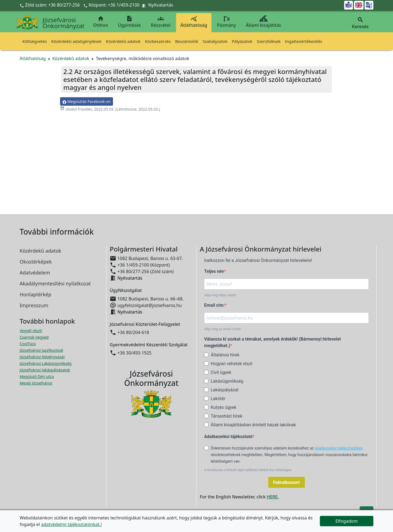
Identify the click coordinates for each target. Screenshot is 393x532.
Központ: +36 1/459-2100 (114, 5)
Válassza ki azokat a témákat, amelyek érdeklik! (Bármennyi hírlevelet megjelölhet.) (273, 342)
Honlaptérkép (35, 294)
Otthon (101, 22)
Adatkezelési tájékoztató (228, 437)
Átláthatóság (194, 22)
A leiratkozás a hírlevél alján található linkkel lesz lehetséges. (248, 470)
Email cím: (214, 305)
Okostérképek (36, 262)
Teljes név (214, 271)
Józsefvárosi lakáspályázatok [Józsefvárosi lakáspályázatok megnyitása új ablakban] (45, 370)
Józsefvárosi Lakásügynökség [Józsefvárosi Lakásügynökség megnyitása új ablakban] (46, 363)
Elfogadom (347, 521)
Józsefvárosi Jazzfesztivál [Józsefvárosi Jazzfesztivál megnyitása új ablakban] (41, 350)
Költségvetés (35, 41)
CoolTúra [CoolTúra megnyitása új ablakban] (28, 344)
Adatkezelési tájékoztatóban (339, 448)
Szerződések (269, 41)
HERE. (273, 497)
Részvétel (161, 22)
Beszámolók (187, 41)
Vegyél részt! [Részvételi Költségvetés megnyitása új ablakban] (31, 331)
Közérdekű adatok (123, 41)
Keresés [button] (360, 23)
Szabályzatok (215, 41)
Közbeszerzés (158, 41)
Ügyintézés (129, 22)
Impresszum (34, 305)
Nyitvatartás (161, 5)
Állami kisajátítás (264, 22)
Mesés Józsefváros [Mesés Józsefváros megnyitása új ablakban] (36, 383)
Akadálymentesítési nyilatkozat (55, 283)
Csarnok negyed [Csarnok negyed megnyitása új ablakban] (34, 337)
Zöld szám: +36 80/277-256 (50, 5)
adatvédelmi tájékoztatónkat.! (71, 524)
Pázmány (226, 22)
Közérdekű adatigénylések (76, 41)
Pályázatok (242, 41)
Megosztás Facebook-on (87, 101)
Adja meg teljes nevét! (220, 295)
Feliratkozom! (287, 482)
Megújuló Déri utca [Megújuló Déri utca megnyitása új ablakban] (37, 376)
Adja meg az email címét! (222, 329)
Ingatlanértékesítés (303, 41)
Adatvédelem (35, 273)
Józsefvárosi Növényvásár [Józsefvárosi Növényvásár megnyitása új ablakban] (42, 357)
